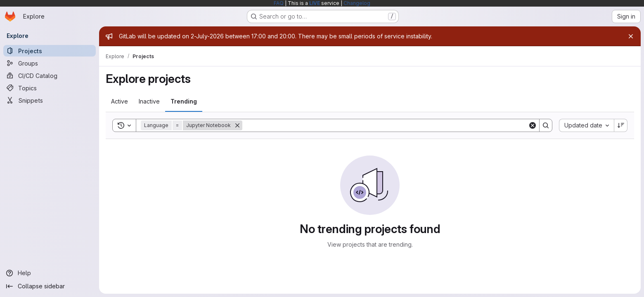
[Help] (50, 273)
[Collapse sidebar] (50, 286)
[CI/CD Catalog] (50, 75)
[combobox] (586, 125)
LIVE (315, 3)
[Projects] (50, 51)
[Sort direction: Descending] (621, 125)
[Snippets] (50, 100)
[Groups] (50, 63)
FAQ (279, 3)
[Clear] (533, 125)
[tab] (120, 101)
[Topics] (50, 88)
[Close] (631, 36)
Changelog (357, 3)
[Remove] (237, 125)
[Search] (385, 125)
